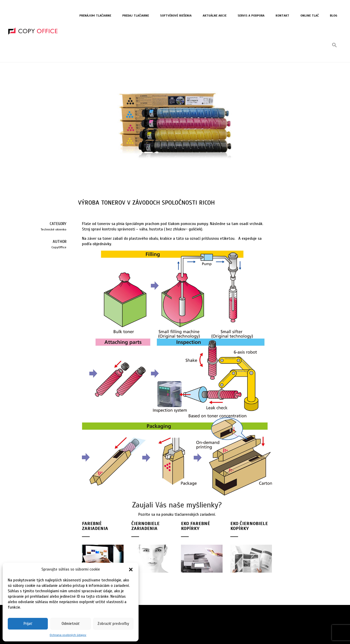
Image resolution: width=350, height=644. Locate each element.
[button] (131, 570)
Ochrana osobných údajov (68, 635)
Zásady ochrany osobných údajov (166, 623)
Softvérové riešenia (176, 16)
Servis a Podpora (251, 16)
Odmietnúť (71, 624)
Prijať (28, 624)
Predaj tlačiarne (136, 16)
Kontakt (282, 16)
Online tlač (310, 16)
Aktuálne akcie (215, 16)
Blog (333, 16)
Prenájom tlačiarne (95, 16)
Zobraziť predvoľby (113, 624)
